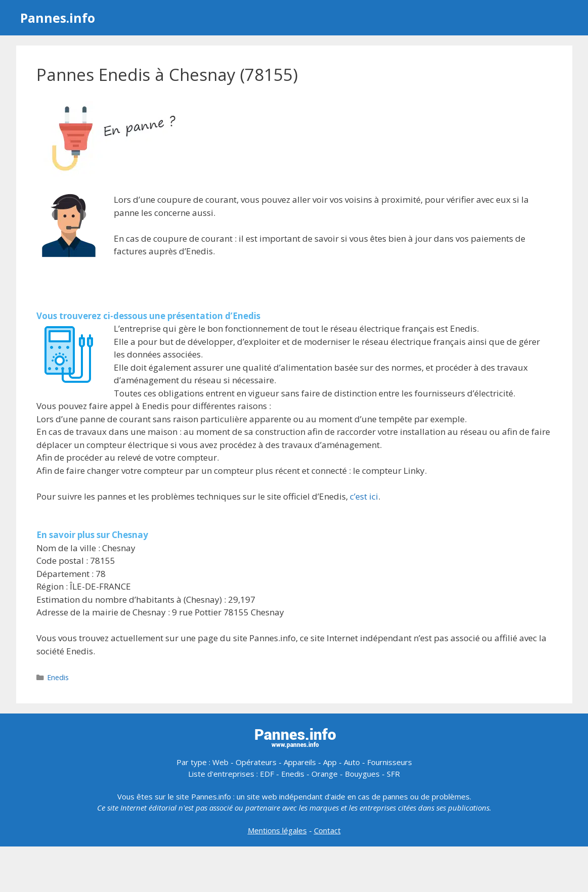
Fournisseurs (390, 762)
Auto (352, 762)
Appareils (300, 762)
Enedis (58, 677)
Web (220, 762)
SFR (393, 774)
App (330, 762)
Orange (325, 774)
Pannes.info (58, 18)
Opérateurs (256, 762)
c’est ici (364, 496)
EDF (267, 774)
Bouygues (362, 774)
